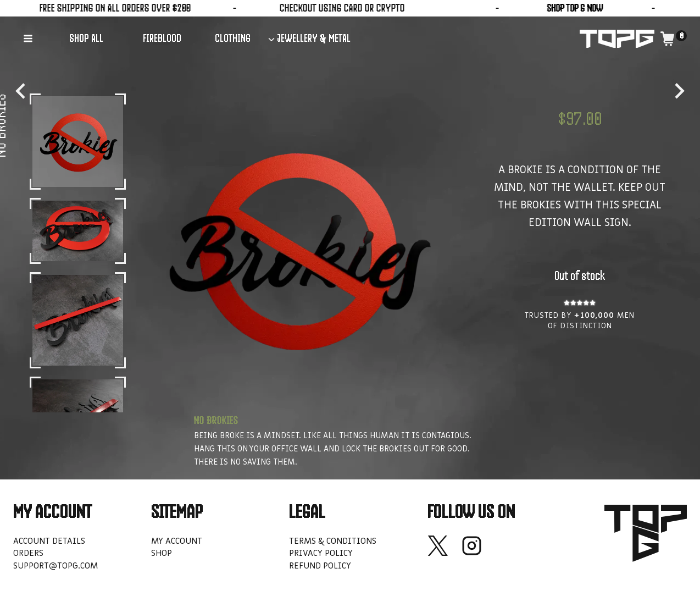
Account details (49, 541)
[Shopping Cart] (673, 39)
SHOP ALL (86, 38)
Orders (28, 553)
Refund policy (320, 565)
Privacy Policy (321, 553)
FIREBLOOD (162, 38)
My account (177, 541)
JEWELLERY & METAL (314, 38)
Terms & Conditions (333, 541)
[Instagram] (472, 546)
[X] (438, 546)
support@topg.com (55, 565)
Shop (162, 553)
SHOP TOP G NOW (486, 8)
